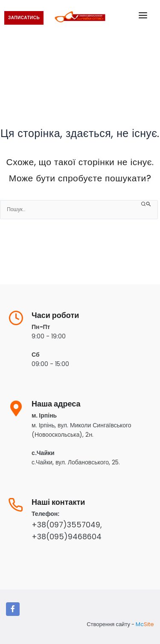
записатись (24, 18)
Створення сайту (108, 624)
